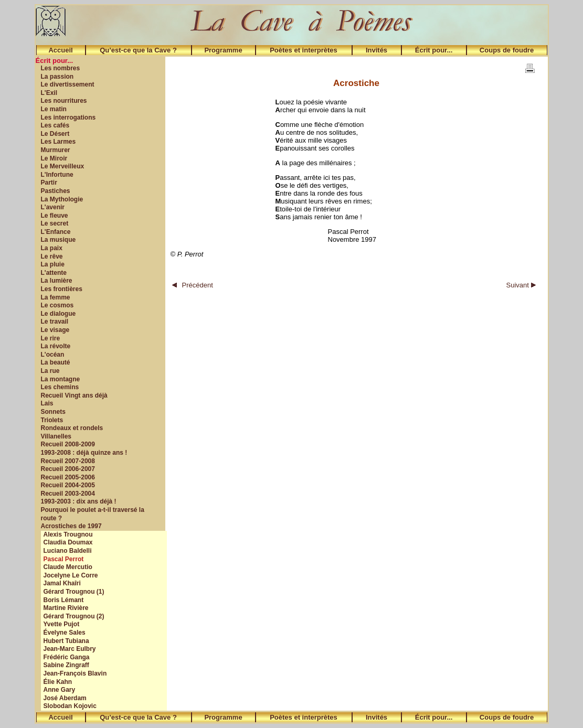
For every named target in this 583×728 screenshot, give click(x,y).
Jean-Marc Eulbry (70, 649)
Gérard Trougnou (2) (74, 616)
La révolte (56, 346)
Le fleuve (55, 216)
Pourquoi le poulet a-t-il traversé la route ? (93, 514)
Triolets (52, 420)
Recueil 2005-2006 (68, 477)
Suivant (521, 285)
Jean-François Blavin (75, 673)
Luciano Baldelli (68, 551)
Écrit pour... (434, 50)
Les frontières (62, 289)
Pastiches (56, 191)
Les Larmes (59, 142)
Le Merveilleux (63, 166)
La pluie (53, 264)
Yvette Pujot (62, 624)
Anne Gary (60, 690)
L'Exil (49, 93)
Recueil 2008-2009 (68, 444)
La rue (50, 371)
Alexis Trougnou (68, 534)
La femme (56, 297)
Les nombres (61, 68)
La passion (57, 77)
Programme (223, 50)
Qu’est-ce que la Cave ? (138, 50)
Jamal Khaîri (62, 583)
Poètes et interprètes (304, 50)
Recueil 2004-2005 (68, 485)
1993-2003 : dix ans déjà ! (79, 501)
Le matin (54, 109)
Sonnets (53, 412)
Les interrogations (68, 117)
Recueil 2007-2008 (68, 461)
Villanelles (56, 436)
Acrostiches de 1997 (71, 526)
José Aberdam (65, 698)
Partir (49, 183)
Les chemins (60, 387)
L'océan (53, 355)
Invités (377, 50)
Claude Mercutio (68, 567)
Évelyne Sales (65, 633)
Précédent (193, 285)
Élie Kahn (58, 682)
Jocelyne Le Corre (71, 575)
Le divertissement (68, 84)
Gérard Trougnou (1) (74, 592)
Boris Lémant (64, 600)
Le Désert (55, 134)
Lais (47, 403)
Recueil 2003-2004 (68, 494)
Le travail (55, 322)
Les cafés (55, 125)
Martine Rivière (66, 608)
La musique (59, 240)
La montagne (61, 379)
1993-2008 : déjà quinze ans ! (84, 453)
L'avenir (53, 207)
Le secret (55, 223)
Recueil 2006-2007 (68, 469)
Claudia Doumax (68, 542)
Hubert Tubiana (66, 641)
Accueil (60, 50)
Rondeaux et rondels (72, 428)
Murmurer (56, 150)
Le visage (55, 330)
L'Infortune (57, 175)
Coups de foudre (507, 50)
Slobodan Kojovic (70, 706)
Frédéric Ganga (67, 657)
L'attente (54, 273)
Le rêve (52, 256)
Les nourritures (64, 101)
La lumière (57, 281)
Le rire (51, 338)
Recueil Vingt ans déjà (74, 395)
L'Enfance (56, 232)
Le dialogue (59, 314)
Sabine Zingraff (66, 665)
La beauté (56, 362)
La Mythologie (62, 199)
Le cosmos (57, 305)
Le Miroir (54, 158)
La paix (52, 248)
